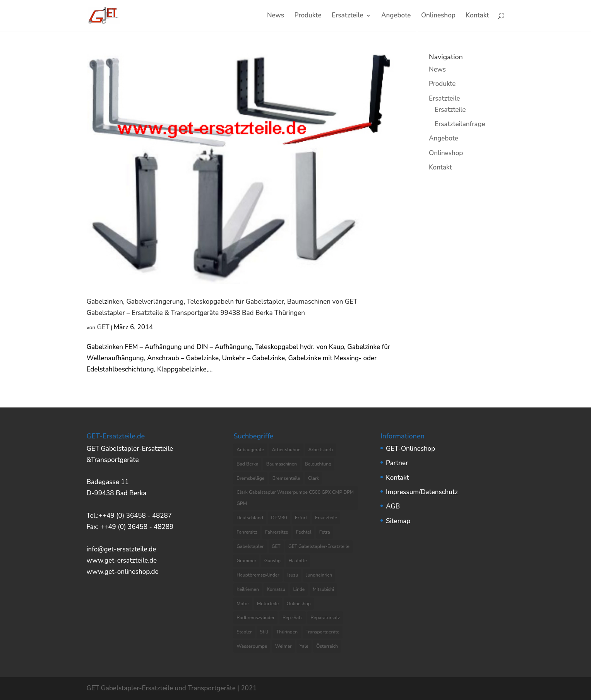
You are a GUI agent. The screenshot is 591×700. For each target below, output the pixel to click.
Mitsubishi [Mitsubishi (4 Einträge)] (323, 589)
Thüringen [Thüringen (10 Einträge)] (287, 632)
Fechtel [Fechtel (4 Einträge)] (304, 532)
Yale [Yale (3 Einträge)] (304, 646)
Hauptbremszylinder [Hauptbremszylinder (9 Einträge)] (258, 575)
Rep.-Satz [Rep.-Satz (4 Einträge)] (293, 618)
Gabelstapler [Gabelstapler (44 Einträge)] (250, 546)
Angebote (396, 16)
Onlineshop (438, 16)
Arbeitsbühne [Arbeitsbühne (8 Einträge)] (286, 450)
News (276, 16)
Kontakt (477, 16)
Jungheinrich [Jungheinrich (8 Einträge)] (319, 575)
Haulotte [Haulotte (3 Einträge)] (298, 561)
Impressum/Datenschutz (422, 492)
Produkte (308, 16)
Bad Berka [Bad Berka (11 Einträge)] (247, 464)
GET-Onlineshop (410, 449)
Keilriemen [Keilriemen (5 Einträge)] (248, 589)
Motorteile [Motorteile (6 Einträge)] (268, 604)
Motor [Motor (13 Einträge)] (243, 604)
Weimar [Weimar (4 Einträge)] (284, 646)
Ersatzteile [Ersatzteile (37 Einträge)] (326, 518)
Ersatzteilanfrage (460, 124)
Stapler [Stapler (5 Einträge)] (244, 632)
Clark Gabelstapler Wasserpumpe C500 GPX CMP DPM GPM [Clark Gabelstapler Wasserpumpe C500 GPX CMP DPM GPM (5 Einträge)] (295, 498)
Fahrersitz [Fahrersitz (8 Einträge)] (247, 532)
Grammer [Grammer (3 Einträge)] (246, 561)
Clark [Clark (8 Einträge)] (314, 478)
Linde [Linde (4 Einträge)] (299, 589)
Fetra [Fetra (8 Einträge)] (325, 532)
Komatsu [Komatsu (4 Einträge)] (276, 589)
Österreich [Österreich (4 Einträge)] (327, 646)
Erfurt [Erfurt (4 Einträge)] (301, 518)
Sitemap (398, 521)
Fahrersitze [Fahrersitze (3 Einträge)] (277, 532)
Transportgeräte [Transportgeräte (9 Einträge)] (323, 632)
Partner (397, 463)
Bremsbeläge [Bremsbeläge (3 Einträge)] (250, 478)
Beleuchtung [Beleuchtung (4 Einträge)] (318, 464)
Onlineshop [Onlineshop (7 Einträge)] (299, 604)
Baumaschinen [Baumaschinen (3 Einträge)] (282, 464)
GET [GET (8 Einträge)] (276, 546)
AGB (393, 506)
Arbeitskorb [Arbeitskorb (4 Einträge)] (320, 450)
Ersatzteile (347, 16)
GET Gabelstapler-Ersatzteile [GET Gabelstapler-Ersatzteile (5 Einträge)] (319, 546)
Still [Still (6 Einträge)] (264, 632)
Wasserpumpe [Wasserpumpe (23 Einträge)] (252, 646)
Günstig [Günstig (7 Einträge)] (272, 561)
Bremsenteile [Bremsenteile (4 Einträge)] (286, 478)
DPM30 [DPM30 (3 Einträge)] (279, 518)
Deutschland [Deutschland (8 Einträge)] (250, 518)
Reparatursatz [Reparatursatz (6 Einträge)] (325, 618)
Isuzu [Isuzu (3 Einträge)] (293, 575)
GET (103, 327)
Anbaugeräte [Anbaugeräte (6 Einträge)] (250, 450)
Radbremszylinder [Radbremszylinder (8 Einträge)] (255, 618)
